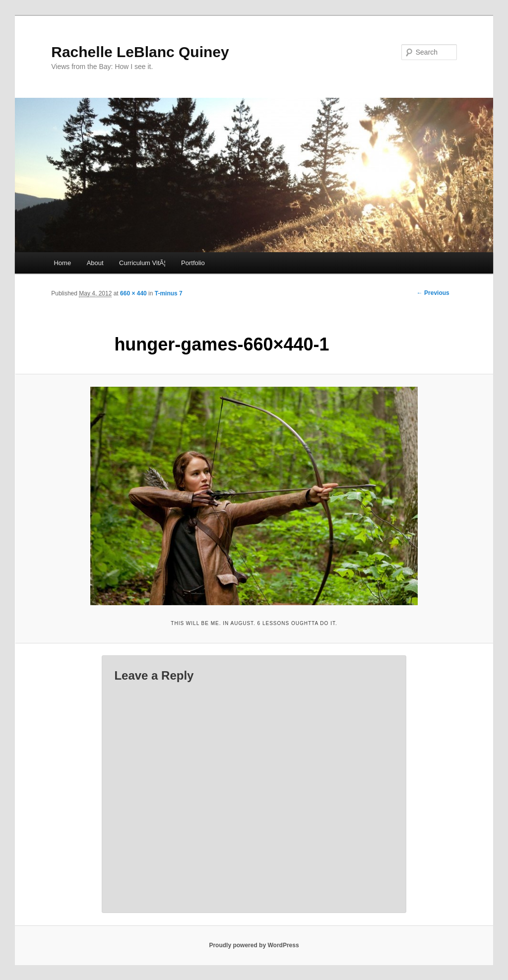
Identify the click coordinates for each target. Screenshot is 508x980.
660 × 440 (133, 293)
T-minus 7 (169, 293)
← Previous (433, 293)
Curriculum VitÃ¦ (142, 263)
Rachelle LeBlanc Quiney (140, 52)
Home (62, 263)
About (95, 263)
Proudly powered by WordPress (254, 945)
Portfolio (193, 263)
